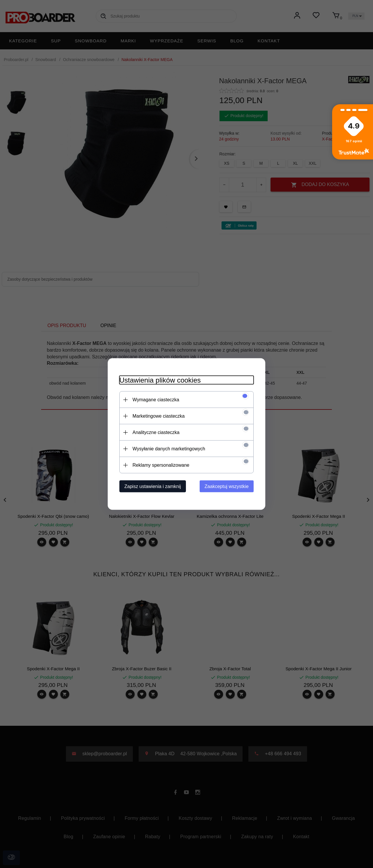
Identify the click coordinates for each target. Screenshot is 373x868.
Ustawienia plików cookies (160, 380)
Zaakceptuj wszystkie (227, 486)
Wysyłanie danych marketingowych (169, 449)
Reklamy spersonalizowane (161, 465)
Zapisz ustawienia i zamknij (153, 486)
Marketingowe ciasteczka (159, 416)
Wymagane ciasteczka (156, 400)
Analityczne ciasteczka (156, 432)
